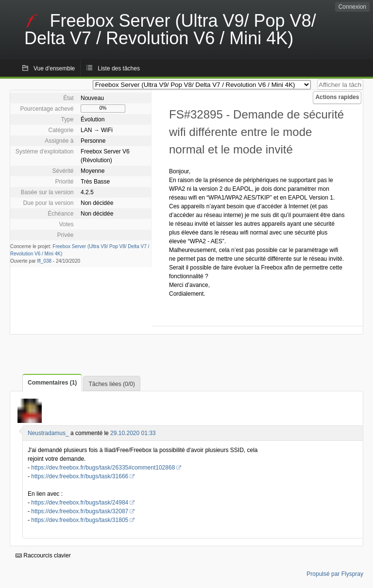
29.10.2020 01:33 (133, 433)
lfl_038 (44, 261)
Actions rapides (337, 97)
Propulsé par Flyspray (335, 574)
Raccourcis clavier (43, 555)
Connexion (352, 7)
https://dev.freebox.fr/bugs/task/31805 (80, 520)
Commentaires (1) (52, 383)
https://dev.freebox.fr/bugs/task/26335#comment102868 (103, 468)
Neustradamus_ (48, 433)
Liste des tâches (119, 68)
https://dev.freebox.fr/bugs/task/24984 (80, 503)
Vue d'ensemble (54, 68)
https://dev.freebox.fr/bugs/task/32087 (80, 511)
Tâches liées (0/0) (111, 384)
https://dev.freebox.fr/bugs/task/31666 (80, 476)
